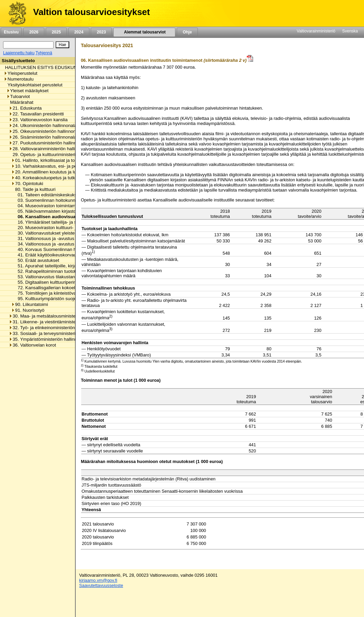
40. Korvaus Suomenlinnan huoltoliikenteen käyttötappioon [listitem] (75, 249)
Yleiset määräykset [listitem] (28, 91)
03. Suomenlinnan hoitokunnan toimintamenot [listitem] (62, 200)
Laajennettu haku (19, 53)
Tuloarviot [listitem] (18, 96)
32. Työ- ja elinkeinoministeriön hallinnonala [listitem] (55, 328)
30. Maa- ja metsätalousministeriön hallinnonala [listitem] (59, 316)
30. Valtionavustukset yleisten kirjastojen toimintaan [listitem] (68, 233)
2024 (79, 32)
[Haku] (28, 45)
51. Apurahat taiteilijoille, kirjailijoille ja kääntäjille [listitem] (64, 266)
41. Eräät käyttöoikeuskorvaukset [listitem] (49, 255)
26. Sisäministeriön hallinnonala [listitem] (43, 137)
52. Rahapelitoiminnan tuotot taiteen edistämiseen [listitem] (66, 271)
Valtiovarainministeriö (316, 31)
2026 (34, 32)
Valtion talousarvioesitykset (91, 12)
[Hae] (62, 45)
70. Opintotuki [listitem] (27, 184)
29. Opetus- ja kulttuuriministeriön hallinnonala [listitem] (57, 155)
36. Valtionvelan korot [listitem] (32, 345)
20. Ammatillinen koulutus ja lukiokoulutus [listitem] (55, 172)
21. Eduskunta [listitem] (25, 108)
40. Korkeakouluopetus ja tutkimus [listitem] (48, 178)
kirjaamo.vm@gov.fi (98, 580)
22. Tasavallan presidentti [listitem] (36, 114)
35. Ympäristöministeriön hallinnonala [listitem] (48, 339)
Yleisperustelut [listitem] (20, 73)
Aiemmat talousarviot (144, 32)
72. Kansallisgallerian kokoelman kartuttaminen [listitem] (63, 288)
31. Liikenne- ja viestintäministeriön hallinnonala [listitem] (59, 322)
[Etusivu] (15, 13)
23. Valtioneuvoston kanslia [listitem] (38, 120)
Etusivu (11, 32)
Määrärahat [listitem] (20, 102)
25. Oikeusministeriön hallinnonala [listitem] (45, 131)
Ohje (187, 32)
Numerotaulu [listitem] (19, 79)
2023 (101, 32)
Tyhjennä (44, 53)
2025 (56, 32)
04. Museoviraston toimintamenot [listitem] (49, 206)
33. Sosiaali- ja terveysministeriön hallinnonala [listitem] (57, 333)
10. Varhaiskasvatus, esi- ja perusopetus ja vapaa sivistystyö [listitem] (74, 166)
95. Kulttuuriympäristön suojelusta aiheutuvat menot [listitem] (68, 299)
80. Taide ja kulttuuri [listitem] (33, 189)
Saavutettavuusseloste (101, 585)
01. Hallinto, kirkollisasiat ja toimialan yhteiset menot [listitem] (65, 160)
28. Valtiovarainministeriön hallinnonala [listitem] (50, 149)
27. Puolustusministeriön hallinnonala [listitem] (48, 143)
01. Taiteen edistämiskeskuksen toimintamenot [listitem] (63, 195)
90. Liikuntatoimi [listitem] (30, 304)
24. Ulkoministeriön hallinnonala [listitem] (43, 125)
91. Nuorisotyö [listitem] (28, 310)
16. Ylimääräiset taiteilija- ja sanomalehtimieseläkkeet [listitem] (70, 222)
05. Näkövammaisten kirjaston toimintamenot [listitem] (61, 211)
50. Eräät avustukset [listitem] (37, 260)
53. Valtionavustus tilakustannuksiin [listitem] (52, 277)
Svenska (350, 31)
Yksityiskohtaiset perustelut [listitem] (33, 85)
